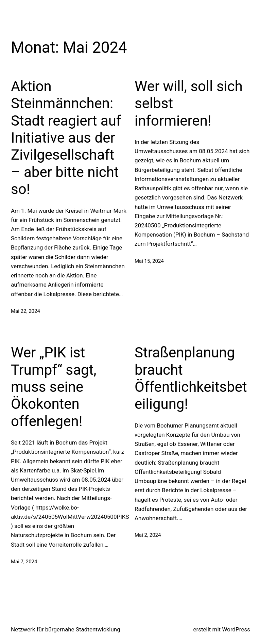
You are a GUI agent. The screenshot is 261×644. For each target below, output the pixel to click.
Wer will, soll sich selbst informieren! (189, 103)
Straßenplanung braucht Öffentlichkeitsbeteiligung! (191, 378)
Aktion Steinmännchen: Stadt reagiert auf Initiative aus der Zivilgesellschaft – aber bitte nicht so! (66, 138)
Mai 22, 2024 (25, 311)
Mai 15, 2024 (149, 261)
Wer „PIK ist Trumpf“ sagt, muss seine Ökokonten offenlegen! (54, 387)
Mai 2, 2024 (148, 535)
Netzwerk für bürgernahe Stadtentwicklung (66, 629)
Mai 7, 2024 (24, 562)
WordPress (236, 629)
